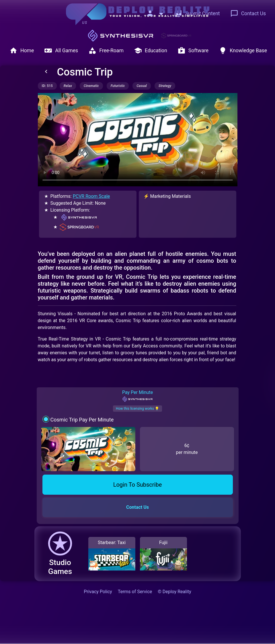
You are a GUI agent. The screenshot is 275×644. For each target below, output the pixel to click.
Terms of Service (135, 592)
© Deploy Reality (174, 592)
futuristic (118, 86)
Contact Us (248, 13)
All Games (61, 51)
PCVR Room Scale (91, 196)
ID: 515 (47, 86)
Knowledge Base (243, 51)
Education (151, 51)
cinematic (91, 86)
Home (22, 51)
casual (142, 86)
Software (193, 51)
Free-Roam (106, 51)
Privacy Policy (98, 592)
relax (68, 86)
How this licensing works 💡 (137, 409)
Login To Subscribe (138, 485)
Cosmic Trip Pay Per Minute (82, 420)
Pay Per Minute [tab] (137, 396)
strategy (165, 86)
